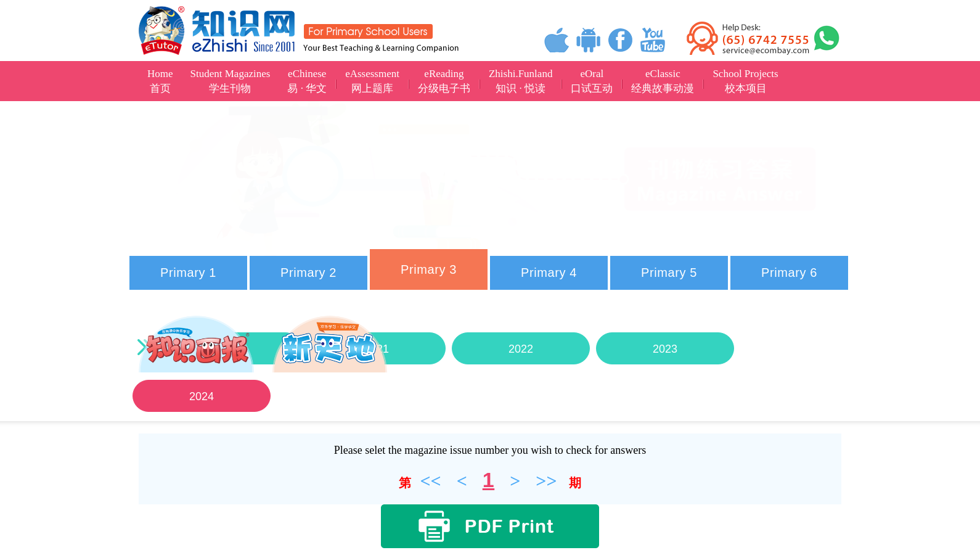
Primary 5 (669, 273)
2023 (665, 349)
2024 (202, 396)
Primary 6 (789, 273)
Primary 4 (549, 273)
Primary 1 (188, 273)
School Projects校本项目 (745, 81)
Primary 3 (429, 269)
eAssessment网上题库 (372, 81)
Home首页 (160, 81)
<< (430, 481)
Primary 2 (308, 273)
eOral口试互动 (592, 81)
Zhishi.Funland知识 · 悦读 (521, 81)
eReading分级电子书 (444, 81)
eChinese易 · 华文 (307, 81)
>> (546, 481)
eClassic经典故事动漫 (663, 81)
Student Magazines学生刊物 (231, 81)
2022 (521, 349)
